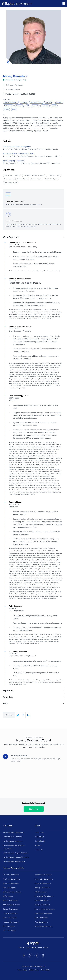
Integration (59, 102)
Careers (38, 845)
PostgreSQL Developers (44, 896)
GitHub (6, 109)
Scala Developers (41, 918)
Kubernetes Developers (44, 879)
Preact (14, 109)
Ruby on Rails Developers (44, 909)
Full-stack (24, 102)
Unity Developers (41, 922)
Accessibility (45, 970)
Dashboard (19, 106)
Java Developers (9, 930)
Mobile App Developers (12, 892)
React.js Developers (42, 905)
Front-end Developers (11, 879)
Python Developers (42, 900)
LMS (27, 106)
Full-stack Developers (11, 875)
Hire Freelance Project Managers (15, 853)
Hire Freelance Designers (13, 837)
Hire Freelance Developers (13, 832)
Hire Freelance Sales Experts (14, 861)
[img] (14, 80)
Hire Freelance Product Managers (16, 857)
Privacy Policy (22, 970)
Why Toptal (40, 832)
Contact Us (40, 837)
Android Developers (11, 900)
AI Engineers (8, 896)
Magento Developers (43, 883)
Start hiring (34, 809)
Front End (49, 102)
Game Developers (10, 918)
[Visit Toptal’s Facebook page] (37, 955)
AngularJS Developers (11, 905)
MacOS (54, 106)
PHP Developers (41, 892)
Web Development (36, 102)
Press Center (40, 841)
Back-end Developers (11, 102)
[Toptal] (17, 4)
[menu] (64, 4)
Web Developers (9, 887)
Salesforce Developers (43, 913)
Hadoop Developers (11, 922)
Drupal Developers (10, 913)
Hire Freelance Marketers (13, 841)
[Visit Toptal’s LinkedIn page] (24, 955)
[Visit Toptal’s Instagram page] (43, 955)
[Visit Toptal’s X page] (30, 955)
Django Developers (10, 909)
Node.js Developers (42, 887)
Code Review (8, 106)
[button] (33, 237)
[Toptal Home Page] (33, 943)
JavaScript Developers (43, 875)
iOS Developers (9, 926)
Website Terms (34, 970)
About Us (39, 850)
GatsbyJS (35, 106)
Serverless (45, 106)
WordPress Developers (43, 926)
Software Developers (11, 883)
